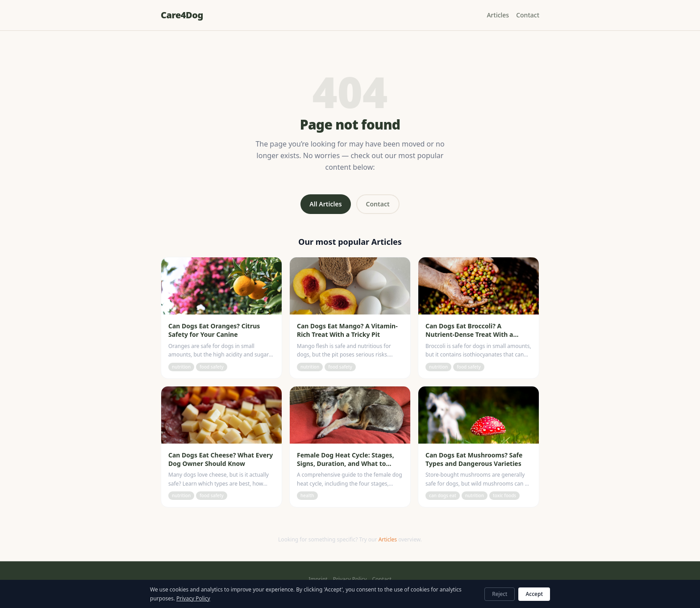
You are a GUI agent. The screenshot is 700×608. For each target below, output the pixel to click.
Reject (500, 594)
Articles (498, 15)
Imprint (318, 579)
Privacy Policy (350, 579)
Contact (528, 15)
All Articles (325, 204)
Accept (534, 594)
